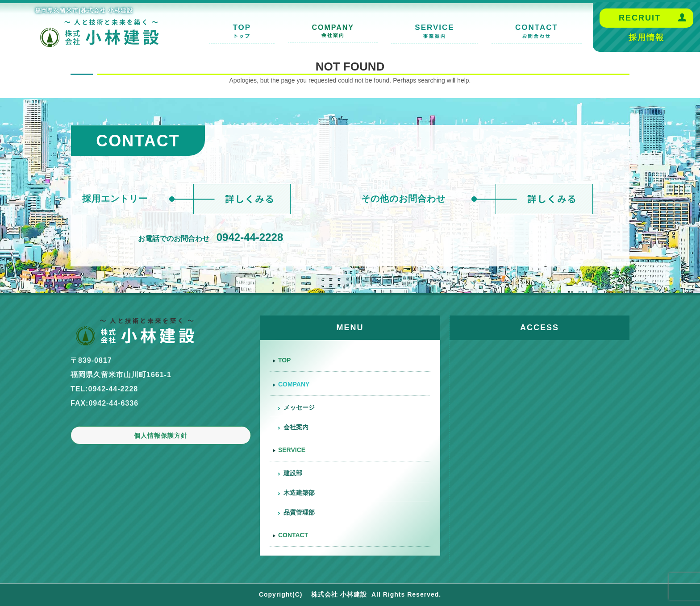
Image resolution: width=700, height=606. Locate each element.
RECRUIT (640, 18)
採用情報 (646, 37)
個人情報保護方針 (161, 436)
